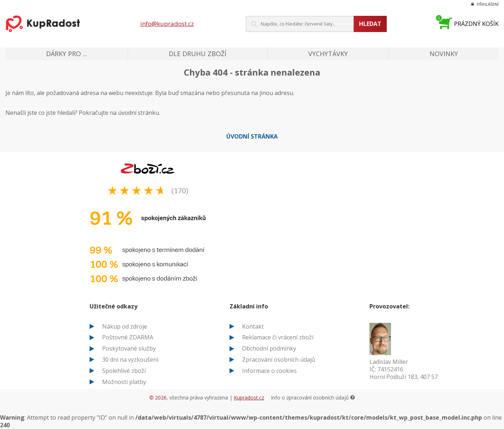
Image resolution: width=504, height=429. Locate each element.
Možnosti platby (124, 382)
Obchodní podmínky (269, 348)
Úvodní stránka (252, 136)
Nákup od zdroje (125, 326)
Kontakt (253, 326)
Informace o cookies (269, 371)
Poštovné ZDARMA (128, 337)
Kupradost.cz (249, 398)
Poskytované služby (129, 348)
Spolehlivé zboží (124, 371)
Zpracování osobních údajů (279, 360)
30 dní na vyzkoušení (130, 360)
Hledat (370, 24)
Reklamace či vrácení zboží (278, 337)
